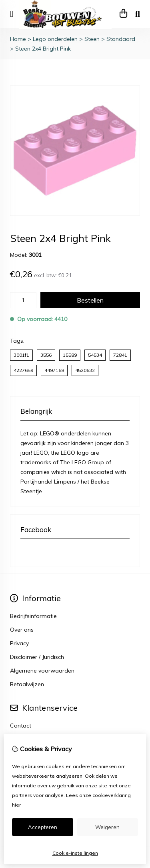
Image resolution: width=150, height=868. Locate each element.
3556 (46, 355)
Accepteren (43, 827)
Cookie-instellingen (75, 853)
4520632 (85, 370)
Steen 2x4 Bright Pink (43, 49)
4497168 (54, 370)
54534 (95, 355)
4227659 (23, 370)
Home (18, 39)
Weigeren (107, 827)
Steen (92, 39)
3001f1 (21, 355)
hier (16, 805)
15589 (70, 355)
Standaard (121, 39)
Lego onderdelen (55, 39)
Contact (21, 726)
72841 (120, 355)
